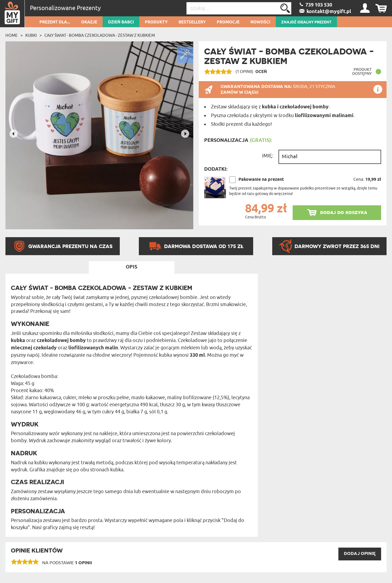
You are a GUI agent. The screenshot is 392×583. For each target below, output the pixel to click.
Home (12, 35)
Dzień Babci (121, 22)
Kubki (31, 35)
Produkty (156, 22)
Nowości (260, 22)
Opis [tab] (131, 267)
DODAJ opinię (360, 554)
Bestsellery (192, 22)
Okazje (89, 22)
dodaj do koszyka (344, 212)
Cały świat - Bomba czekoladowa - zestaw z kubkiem (100, 35)
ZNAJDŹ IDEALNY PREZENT (306, 22)
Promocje (228, 22)
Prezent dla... (55, 22)
